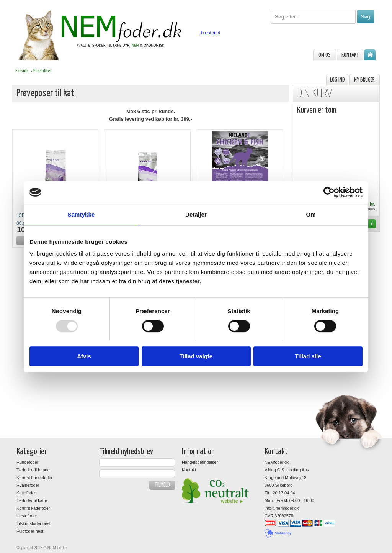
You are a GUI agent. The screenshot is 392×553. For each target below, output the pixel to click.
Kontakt (350, 55)
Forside (22, 71)
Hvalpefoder (28, 485)
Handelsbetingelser (200, 462)
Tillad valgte (196, 356)
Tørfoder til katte (32, 500)
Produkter (42, 71)
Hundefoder (28, 462)
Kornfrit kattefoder (33, 508)
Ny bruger (364, 80)
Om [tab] (311, 214)
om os (325, 55)
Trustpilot (210, 33)
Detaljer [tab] (196, 214)
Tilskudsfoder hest (33, 523)
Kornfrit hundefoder (34, 478)
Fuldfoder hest (30, 531)
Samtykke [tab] (81, 214)
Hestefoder (27, 516)
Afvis (84, 356)
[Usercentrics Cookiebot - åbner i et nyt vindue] (329, 192)
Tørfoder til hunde (33, 470)
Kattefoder (26, 493)
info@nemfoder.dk (282, 508)
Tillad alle (308, 356)
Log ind (337, 80)
